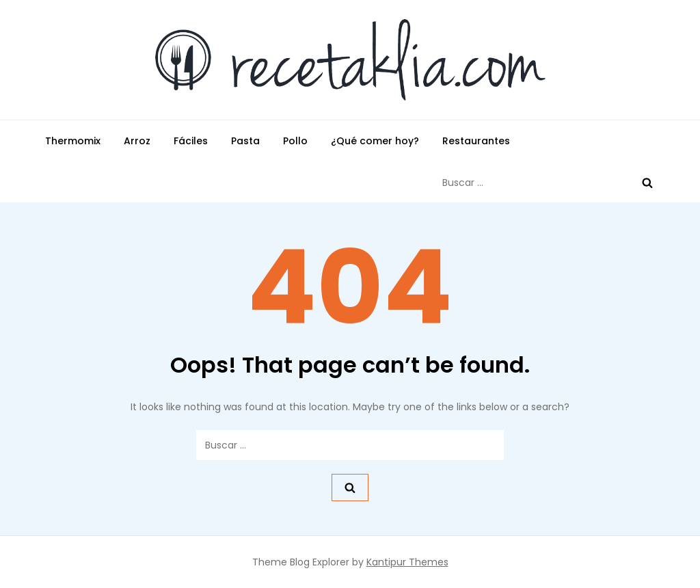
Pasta (245, 141)
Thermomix (73, 141)
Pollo (295, 141)
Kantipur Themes (407, 562)
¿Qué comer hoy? (375, 141)
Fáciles (191, 141)
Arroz (137, 141)
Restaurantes (476, 141)
